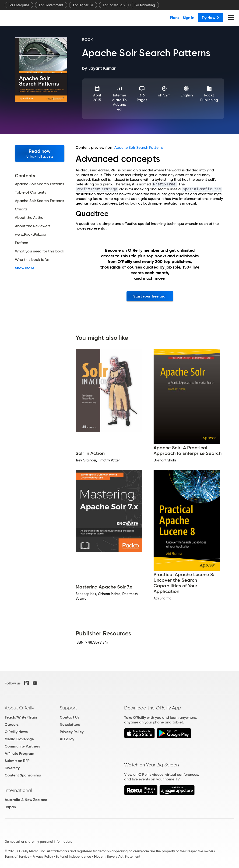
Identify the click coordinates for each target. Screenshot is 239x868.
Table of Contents (30, 192)
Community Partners (22, 746)
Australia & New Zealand (26, 800)
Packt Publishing (209, 97)
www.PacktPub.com (32, 234)
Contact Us (69, 717)
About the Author (30, 218)
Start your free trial (150, 296)
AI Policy (67, 739)
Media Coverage (19, 739)
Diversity (12, 768)
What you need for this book (40, 251)
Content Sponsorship (23, 775)
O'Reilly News (16, 732)
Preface (22, 243)
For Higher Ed (83, 5)
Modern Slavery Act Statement (117, 857)
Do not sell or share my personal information (38, 842)
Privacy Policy (72, 732)
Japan (10, 807)
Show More (25, 268)
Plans (174, 18)
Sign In (188, 18)
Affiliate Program (19, 753)
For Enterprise (19, 5)
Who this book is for (32, 260)
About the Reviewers (33, 226)
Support (68, 708)
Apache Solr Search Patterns (39, 184)
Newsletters (70, 725)
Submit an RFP (17, 761)
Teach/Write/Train (21, 717)
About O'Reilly (19, 708)
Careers (12, 725)
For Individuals (114, 5)
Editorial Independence (73, 857)
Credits (21, 209)
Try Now (211, 18)
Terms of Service (17, 857)
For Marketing (145, 5)
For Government (51, 5)
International (18, 790)
